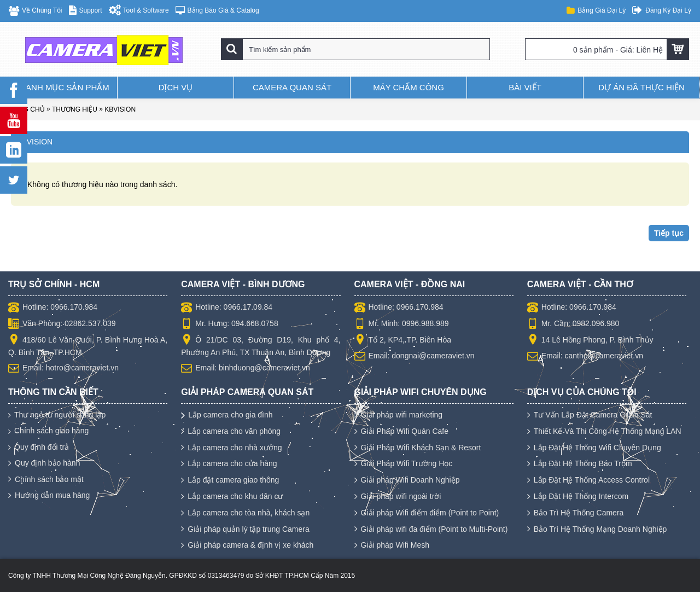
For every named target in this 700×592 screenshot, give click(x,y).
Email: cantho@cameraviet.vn (585, 357)
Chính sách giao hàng (48, 431)
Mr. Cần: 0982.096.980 (573, 324)
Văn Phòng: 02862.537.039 (62, 324)
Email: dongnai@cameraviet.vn (415, 357)
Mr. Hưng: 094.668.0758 (229, 324)
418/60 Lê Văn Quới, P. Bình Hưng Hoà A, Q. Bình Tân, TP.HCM (88, 346)
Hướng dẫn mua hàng (49, 496)
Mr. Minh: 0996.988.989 (402, 324)
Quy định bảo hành (44, 463)
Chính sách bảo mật (46, 480)
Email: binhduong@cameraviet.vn (246, 369)
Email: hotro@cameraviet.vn (63, 369)
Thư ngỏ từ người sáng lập (57, 415)
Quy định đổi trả (39, 447)
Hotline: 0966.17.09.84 (227, 308)
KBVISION (120, 109)
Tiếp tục (669, 233)
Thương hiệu (75, 109)
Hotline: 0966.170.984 (53, 308)
